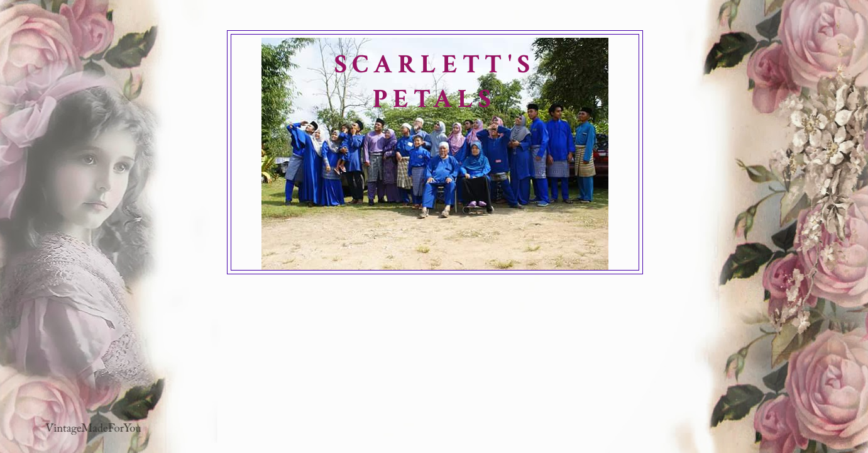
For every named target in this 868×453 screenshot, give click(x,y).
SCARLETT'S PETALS (435, 82)
